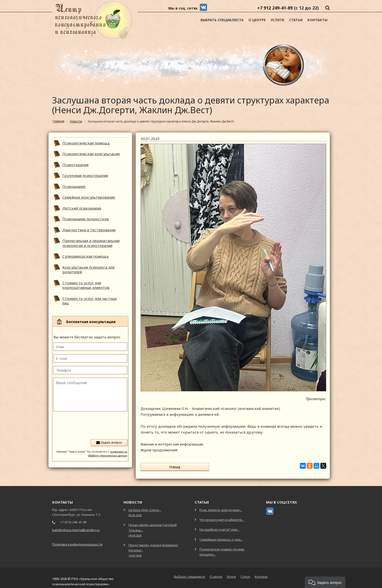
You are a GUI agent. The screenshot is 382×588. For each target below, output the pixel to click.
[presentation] (90, 425)
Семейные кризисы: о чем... (221, 535)
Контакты (317, 20)
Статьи (296, 20)
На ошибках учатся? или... (219, 525)
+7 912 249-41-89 (275, 8)
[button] (325, 582)
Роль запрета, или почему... (221, 506)
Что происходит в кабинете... (222, 516)
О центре (257, 20)
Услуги (277, 20)
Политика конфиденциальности (77, 540)
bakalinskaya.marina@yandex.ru (76, 526)
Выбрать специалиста (222, 20)
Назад (161, 467)
